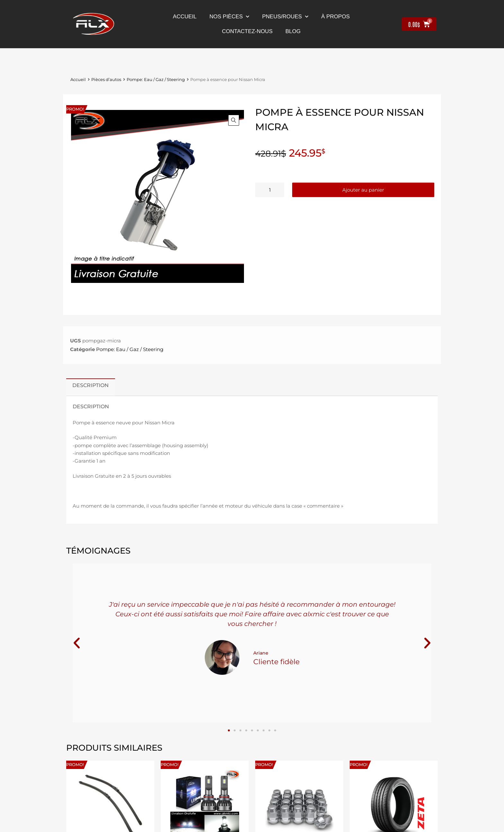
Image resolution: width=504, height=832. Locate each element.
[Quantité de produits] (270, 190)
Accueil (185, 17)
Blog (293, 31)
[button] (234, 120)
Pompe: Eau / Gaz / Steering (156, 80)
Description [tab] (90, 385)
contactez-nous (247, 31)
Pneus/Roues (285, 17)
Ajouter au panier (363, 190)
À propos (335, 17)
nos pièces (230, 17)
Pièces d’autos (106, 80)
